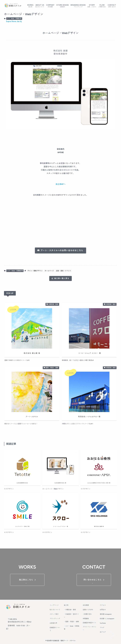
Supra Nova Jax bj (14, 21)
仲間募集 (86, 619)
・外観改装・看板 (70, 610)
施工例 (66, 605)
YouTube (103, 623)
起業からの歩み (88, 610)
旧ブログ (103, 632)
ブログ (102, 628)
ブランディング (55, 619)
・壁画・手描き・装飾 (71, 622)
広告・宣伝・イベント (63, 271)
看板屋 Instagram (106, 614)
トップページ (54, 605)
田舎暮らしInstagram (107, 619)
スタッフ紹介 (54, 614)
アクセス (103, 605)
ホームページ (49, 271)
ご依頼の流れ (87, 614)
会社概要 (86, 605)
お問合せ (103, 610)
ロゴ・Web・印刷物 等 (14, 19)
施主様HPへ (61, 184)
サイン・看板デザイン (35, 271)
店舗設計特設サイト (89, 623)
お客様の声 (53, 623)
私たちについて (55, 610)
